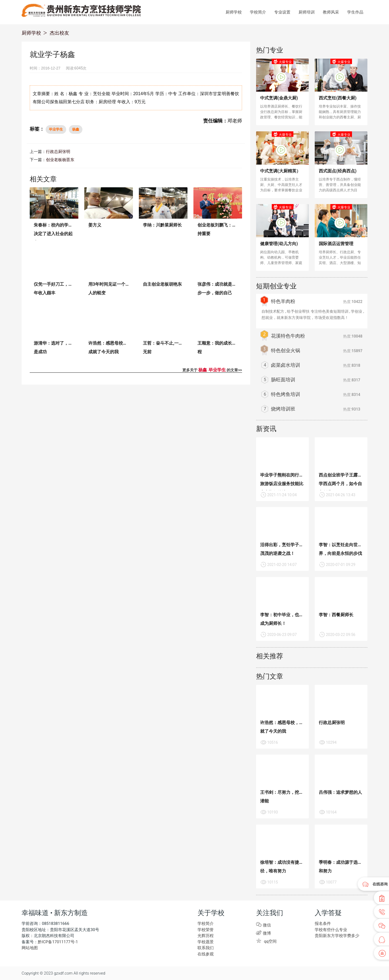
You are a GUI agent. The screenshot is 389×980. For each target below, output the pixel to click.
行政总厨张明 (58, 152)
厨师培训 (307, 12)
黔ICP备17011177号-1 (58, 942)
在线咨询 (380, 884)
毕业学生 (56, 129)
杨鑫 (76, 129)
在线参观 (206, 954)
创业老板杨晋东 (60, 160)
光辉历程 (206, 936)
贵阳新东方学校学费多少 (337, 936)
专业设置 (282, 12)
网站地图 (30, 948)
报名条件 (323, 924)
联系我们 (206, 948)
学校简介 (258, 12)
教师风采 (331, 12)
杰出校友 (59, 33)
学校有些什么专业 (331, 930)
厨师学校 (234, 12)
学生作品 (355, 12)
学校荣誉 (206, 930)
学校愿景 (206, 942)
